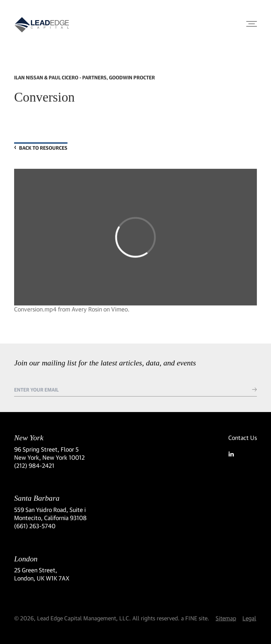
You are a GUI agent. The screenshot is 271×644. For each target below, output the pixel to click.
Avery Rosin (87, 311)
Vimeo (119, 311)
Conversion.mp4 (35, 311)
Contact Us (243, 438)
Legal (249, 618)
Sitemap (226, 618)
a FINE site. (195, 618)
